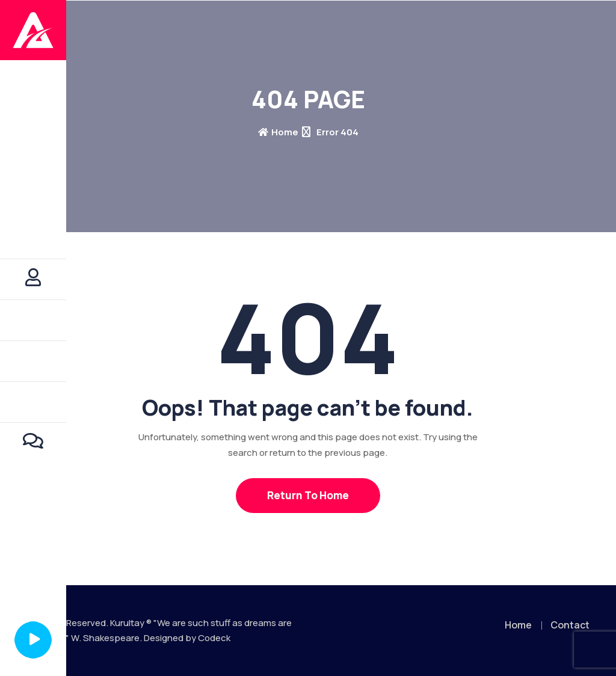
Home (278, 132)
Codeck (214, 638)
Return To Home (308, 495)
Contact (570, 625)
